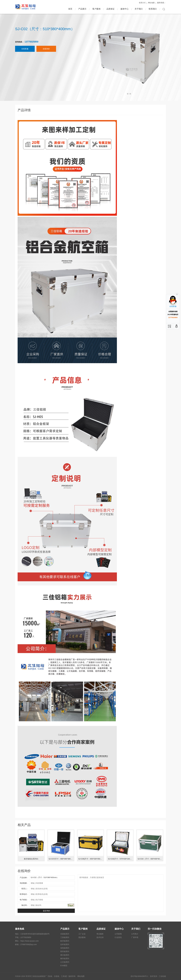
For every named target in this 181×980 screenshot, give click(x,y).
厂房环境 (135, 937)
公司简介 (135, 934)
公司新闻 (118, 934)
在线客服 (25, 51)
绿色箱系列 (65, 948)
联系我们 (153, 9)
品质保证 (110, 9)
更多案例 (82, 937)
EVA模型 (64, 966)
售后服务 (100, 934)
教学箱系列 (65, 959)
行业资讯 (118, 937)
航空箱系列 (65, 941)
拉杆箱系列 (65, 944)
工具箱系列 (65, 937)
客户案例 (96, 9)
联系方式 (142, 3)
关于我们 (139, 9)
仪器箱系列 (65, 934)
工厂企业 (82, 934)
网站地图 (151, 3)
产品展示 (82, 9)
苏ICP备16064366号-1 (139, 976)
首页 (70, 9)
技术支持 (100, 937)
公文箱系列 (65, 962)
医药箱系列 (65, 951)
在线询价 (46, 51)
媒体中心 (125, 9)
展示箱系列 (65, 955)
